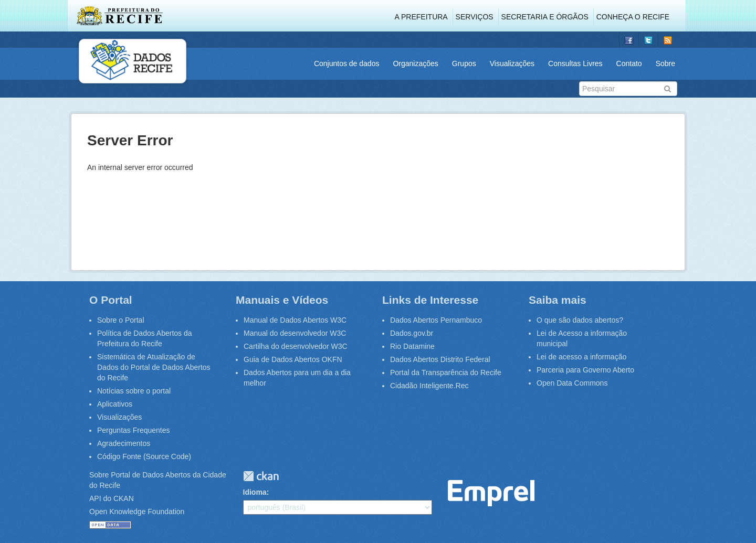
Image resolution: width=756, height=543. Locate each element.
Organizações (415, 63)
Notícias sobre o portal (134, 391)
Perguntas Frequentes (134, 430)
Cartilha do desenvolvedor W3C (296, 346)
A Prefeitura (421, 17)
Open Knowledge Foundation (137, 512)
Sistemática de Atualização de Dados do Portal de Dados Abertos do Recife (154, 367)
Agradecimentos (124, 443)
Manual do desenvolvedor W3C (295, 333)
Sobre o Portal (121, 320)
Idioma (255, 492)
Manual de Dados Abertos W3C (295, 320)
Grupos (464, 63)
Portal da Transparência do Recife (446, 372)
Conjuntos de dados (347, 63)
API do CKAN (112, 498)
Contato (629, 63)
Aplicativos (115, 404)
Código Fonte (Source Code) (144, 456)
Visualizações (512, 63)
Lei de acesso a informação (581, 357)
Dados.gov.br (412, 333)
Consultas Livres (575, 63)
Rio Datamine (412, 346)
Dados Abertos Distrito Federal (440, 359)
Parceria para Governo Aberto (585, 370)
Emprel (491, 493)
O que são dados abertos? (580, 320)
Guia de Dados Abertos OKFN (293, 359)
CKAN (261, 476)
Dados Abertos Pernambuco (436, 320)
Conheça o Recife (633, 17)
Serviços (475, 17)
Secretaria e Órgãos (545, 17)
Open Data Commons (572, 383)
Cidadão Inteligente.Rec (429, 386)
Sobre (665, 63)
